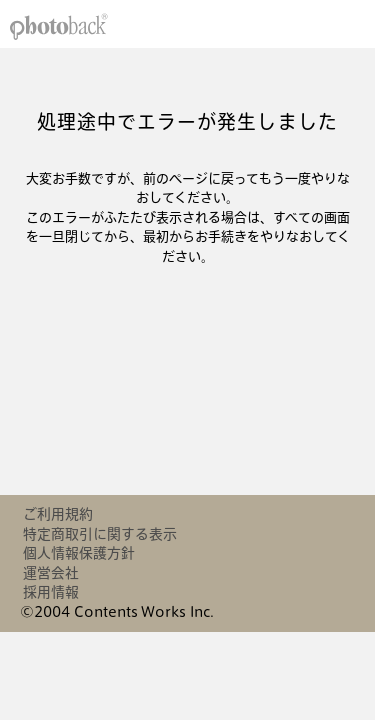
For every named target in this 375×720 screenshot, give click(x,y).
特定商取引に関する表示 (100, 534)
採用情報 (51, 592)
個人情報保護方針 (79, 553)
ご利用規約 (58, 514)
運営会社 (51, 573)
